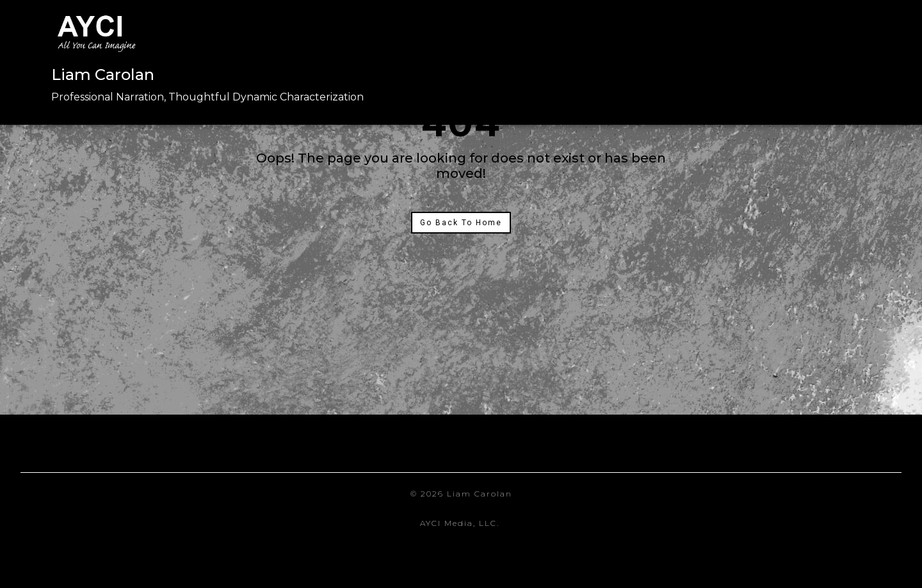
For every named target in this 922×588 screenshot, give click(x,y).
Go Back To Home (461, 223)
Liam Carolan (103, 75)
